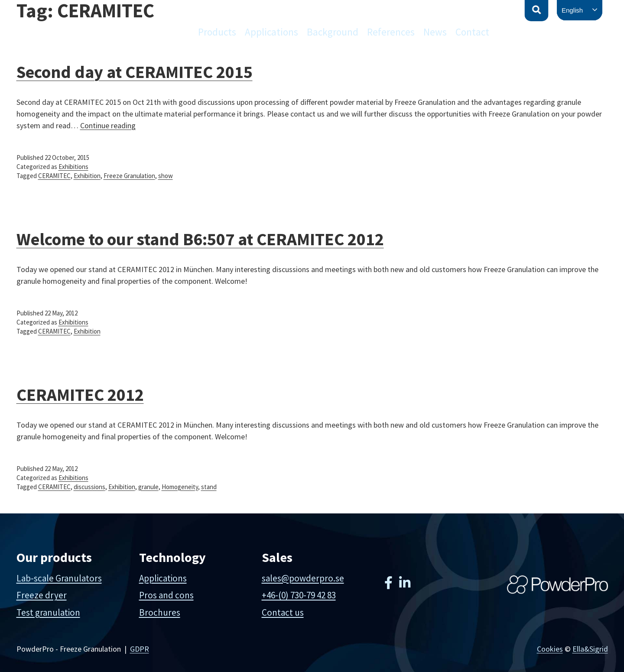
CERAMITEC (54, 176)
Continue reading (108, 125)
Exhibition (87, 176)
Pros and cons (166, 595)
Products (217, 32)
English (572, 10)
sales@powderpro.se (303, 578)
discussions (89, 487)
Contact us (283, 612)
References (391, 32)
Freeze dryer (42, 595)
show (166, 176)
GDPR (140, 649)
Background (333, 32)
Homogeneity (180, 487)
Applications (271, 32)
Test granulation (48, 612)
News (435, 32)
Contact (472, 32)
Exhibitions (73, 167)
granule (148, 487)
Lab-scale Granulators (59, 578)
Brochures (160, 612)
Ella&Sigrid (590, 649)
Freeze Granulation (129, 176)
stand (209, 487)
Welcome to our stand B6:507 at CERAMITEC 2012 (200, 239)
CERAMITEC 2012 (80, 395)
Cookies (550, 649)
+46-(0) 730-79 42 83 (299, 595)
